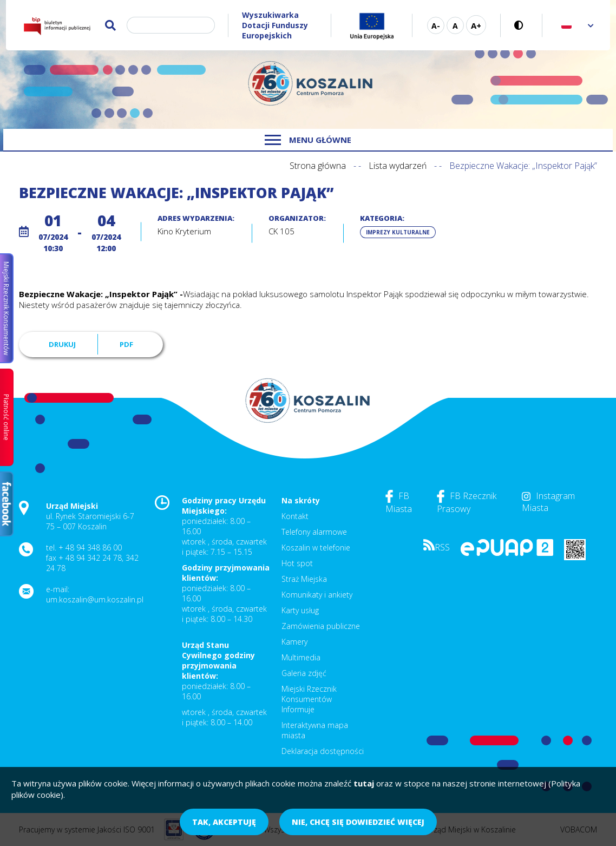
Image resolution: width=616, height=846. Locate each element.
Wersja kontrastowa (522, 25)
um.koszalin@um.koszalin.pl (95, 599)
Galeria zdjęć (304, 673)
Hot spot (297, 563)
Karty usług (300, 610)
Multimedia (301, 657)
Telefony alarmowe (314, 532)
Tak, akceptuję (224, 822)
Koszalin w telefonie (316, 547)
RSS (437, 547)
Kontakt (295, 516)
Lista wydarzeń (398, 166)
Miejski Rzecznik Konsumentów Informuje (309, 699)
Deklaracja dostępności (323, 751)
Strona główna (318, 166)
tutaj (364, 783)
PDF (126, 344)
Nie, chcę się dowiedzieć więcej (358, 822)
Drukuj (62, 344)
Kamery (294, 642)
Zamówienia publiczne (321, 626)
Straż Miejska (304, 579)
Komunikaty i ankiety (317, 595)
